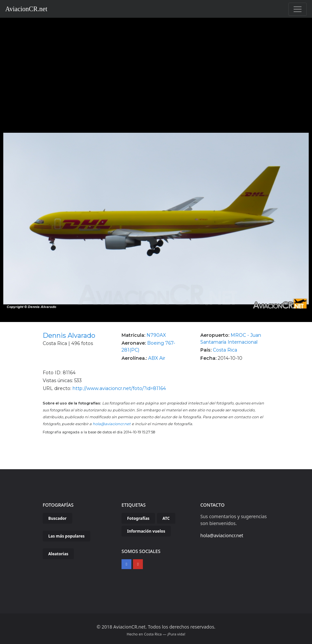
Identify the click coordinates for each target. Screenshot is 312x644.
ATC (166, 518)
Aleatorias (58, 554)
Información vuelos (146, 531)
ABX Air (157, 358)
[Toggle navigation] (298, 9)
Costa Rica (225, 350)
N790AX (156, 335)
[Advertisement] (156, 67)
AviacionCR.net (26, 9)
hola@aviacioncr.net (112, 424)
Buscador (57, 518)
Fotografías (138, 518)
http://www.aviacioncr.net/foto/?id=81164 (119, 388)
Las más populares (67, 536)
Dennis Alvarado (69, 335)
